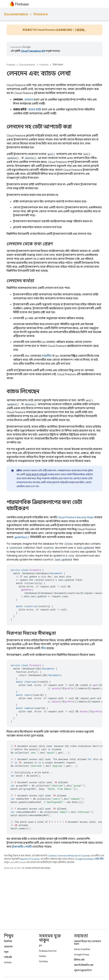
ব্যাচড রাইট (35, 110)
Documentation (16, 14)
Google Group (82, 954)
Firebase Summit (48, 951)
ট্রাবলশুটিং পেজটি (22, 847)
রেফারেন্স (8, 947)
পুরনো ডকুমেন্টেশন (83, 970)
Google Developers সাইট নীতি (89, 859)
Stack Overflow (82, 949)
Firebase (11, 65)
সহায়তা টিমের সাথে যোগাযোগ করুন (87, 943)
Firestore (41, 14)
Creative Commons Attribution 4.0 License (69, 856)
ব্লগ (40, 946)
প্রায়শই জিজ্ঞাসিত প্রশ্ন (84, 965)
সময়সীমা (47, 356)
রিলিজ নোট (79, 960)
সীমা (43, 648)
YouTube (43, 961)
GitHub (8, 962)
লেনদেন (29, 100)
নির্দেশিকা (8, 941)
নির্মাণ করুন (58, 65)
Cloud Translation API (33, 51)
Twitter (42, 956)
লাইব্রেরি (8, 957)
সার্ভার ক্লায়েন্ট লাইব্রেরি (36, 474)
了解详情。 (80, 30)
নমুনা (6, 952)
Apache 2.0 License (30, 859)
